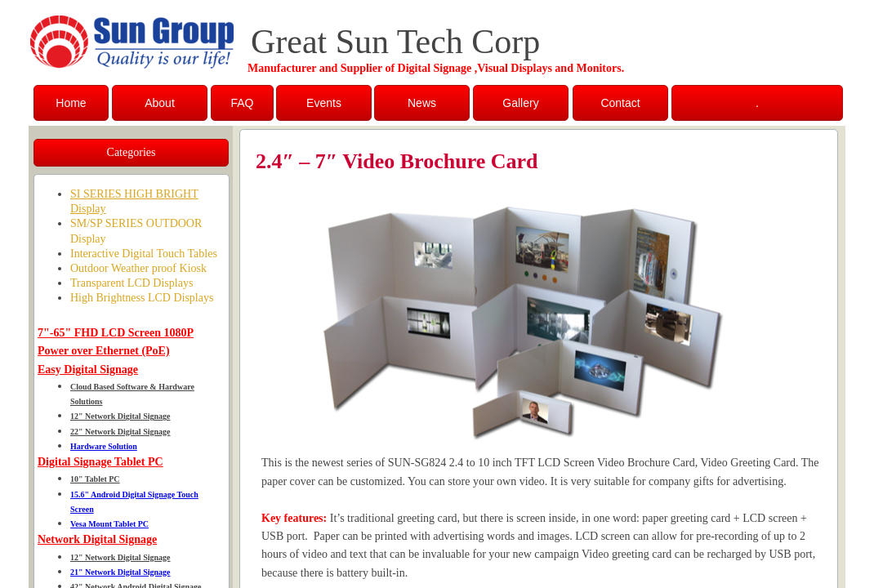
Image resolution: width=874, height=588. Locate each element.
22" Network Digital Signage (120, 432)
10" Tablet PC (95, 479)
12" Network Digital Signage (120, 416)
